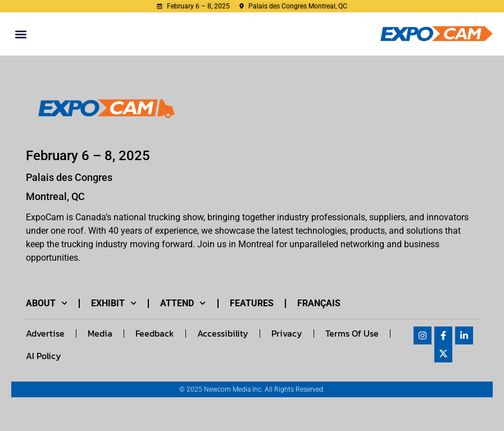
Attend (183, 303)
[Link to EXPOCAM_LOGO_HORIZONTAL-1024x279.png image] (103, 109)
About (47, 303)
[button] (21, 34)
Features (252, 303)
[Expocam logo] (437, 34)
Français (319, 303)
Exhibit (114, 303)
